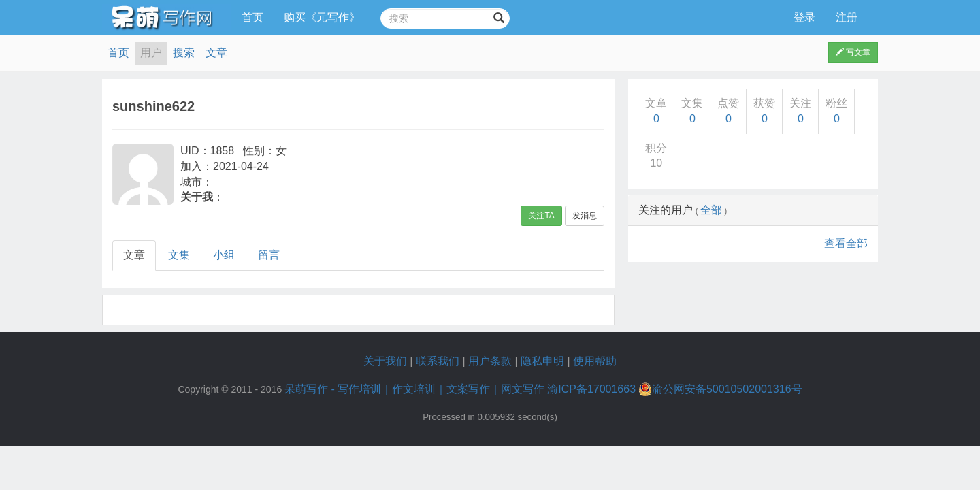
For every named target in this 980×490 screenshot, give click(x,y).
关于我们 (385, 361)
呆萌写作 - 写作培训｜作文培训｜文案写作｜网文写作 (414, 389)
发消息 (585, 216)
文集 (179, 255)
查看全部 (846, 243)
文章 (216, 53)
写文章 (853, 52)
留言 (269, 255)
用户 (151, 53)
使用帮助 (595, 361)
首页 (252, 17)
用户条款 (490, 361)
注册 (847, 17)
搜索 (184, 53)
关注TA (541, 216)
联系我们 (438, 361)
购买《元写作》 (322, 17)
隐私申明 (542, 361)
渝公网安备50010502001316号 (720, 389)
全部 (711, 210)
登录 (804, 17)
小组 (224, 255)
